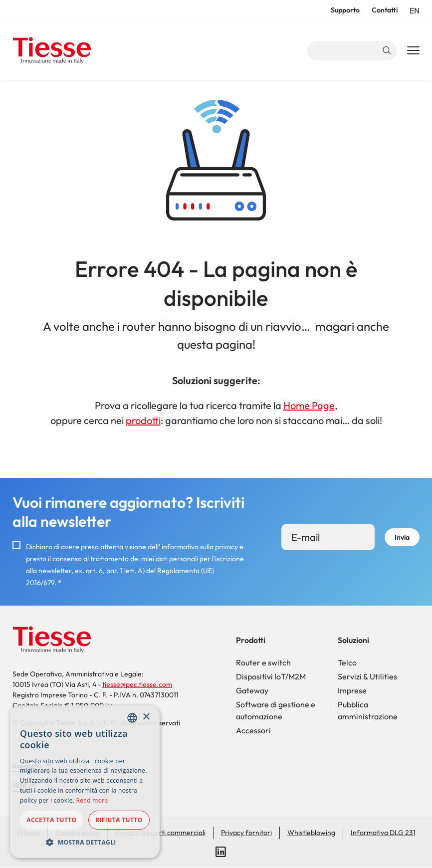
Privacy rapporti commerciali (160, 833)
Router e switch (263, 662)
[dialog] (85, 782)
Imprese (352, 690)
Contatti (385, 10)
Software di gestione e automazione (276, 710)
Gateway (252, 690)
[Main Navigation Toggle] (413, 51)
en (415, 10)
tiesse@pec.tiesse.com (137, 684)
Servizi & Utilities (367, 676)
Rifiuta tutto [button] (119, 820)
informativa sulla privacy (200, 547)
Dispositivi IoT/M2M (271, 676)
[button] (85, 842)
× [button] (146, 717)
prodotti (143, 420)
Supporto (345, 10)
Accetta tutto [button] (51, 820)
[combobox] (132, 718)
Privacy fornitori (246, 833)
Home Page (309, 405)
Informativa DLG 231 (383, 833)
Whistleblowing (311, 833)
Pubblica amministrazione (368, 710)
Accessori (253, 730)
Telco (347, 662)
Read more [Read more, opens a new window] (92, 800)
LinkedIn (221, 852)
